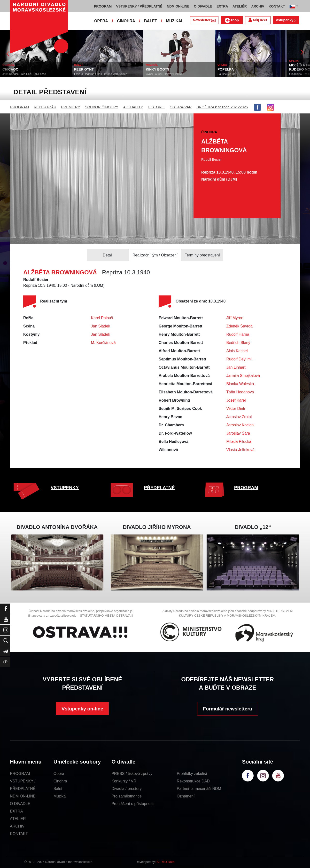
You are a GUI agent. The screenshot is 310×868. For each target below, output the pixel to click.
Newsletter (204, 20)
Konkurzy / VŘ (124, 781)
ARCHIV (17, 826)
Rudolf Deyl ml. (240, 359)
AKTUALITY (133, 107)
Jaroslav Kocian (240, 425)
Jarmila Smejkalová (243, 376)
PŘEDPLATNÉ (159, 488)
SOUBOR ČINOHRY (101, 107)
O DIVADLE (20, 804)
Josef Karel (236, 400)
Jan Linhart (236, 367)
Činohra (60, 781)
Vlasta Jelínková (241, 450)
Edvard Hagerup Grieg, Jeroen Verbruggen (101, 74)
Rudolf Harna (238, 334)
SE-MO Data (166, 862)
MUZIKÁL (175, 21)
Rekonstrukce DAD (193, 781)
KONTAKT (19, 834)
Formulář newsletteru (228, 709)
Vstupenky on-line (82, 709)
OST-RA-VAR (181, 107)
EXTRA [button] (222, 6)
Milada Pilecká (239, 442)
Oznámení (186, 796)
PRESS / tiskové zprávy (132, 774)
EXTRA (16, 811)
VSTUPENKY (65, 488)
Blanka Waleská (240, 384)
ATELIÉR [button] (240, 6)
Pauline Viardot (227, 74)
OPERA (101, 21)
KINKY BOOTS (158, 69)
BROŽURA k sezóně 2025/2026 (222, 107)
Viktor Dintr (236, 409)
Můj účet (258, 20)
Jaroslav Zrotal (239, 417)
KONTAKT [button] (277, 6)
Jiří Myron (235, 318)
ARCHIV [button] (258, 6)
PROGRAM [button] (103, 6)
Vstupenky (286, 20)
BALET (151, 21)
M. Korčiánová (103, 343)
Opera (59, 774)
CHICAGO (10, 69)
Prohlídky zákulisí (192, 774)
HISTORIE (156, 107)
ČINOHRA (126, 21)
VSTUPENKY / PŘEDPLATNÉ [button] (139, 6)
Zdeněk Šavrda (240, 326)
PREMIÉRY (70, 107)
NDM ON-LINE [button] (178, 6)
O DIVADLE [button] (203, 6)
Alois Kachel (237, 351)
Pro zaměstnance (127, 796)
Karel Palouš (102, 318)
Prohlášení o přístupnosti (133, 804)
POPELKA (226, 69)
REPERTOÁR (45, 107)
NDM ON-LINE (23, 796)
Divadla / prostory (127, 789)
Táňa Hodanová (240, 392)
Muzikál (60, 796)
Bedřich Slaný (238, 343)
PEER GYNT (84, 69)
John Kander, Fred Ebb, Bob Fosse (24, 74)
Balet (58, 789)
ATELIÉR (18, 819)
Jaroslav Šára (238, 433)
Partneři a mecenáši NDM (199, 789)
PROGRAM (20, 107)
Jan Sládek (101, 326)
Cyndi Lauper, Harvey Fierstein (165, 74)
